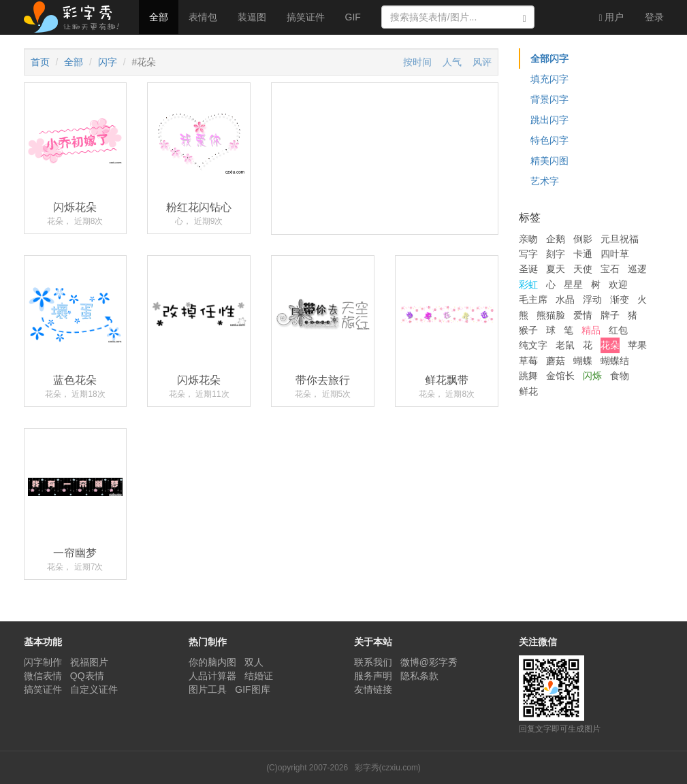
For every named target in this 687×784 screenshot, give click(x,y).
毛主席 (533, 299)
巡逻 (637, 269)
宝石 (610, 269)
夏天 (556, 269)
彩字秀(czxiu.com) (388, 768)
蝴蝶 (583, 361)
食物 (620, 376)
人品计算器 (212, 676)
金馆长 (560, 376)
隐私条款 (419, 676)
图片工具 (208, 689)
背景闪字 (549, 99)
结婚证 (259, 676)
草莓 (528, 361)
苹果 (637, 345)
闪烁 (592, 376)
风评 (482, 62)
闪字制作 (43, 662)
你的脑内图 (212, 662)
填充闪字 (549, 79)
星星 (573, 284)
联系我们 (373, 662)
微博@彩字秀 (429, 662)
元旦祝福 (620, 239)
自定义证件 (94, 689)
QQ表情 (87, 676)
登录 (654, 17)
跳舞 (528, 376)
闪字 (108, 62)
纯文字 (533, 345)
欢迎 (618, 284)
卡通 (583, 254)
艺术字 (545, 181)
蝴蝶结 (615, 361)
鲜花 (528, 391)
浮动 (592, 299)
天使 (583, 269)
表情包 (203, 17)
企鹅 (556, 239)
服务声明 (373, 676)
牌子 (610, 315)
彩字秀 (76, 17)
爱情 (583, 315)
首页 (40, 62)
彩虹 (528, 284)
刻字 (556, 254)
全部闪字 (549, 59)
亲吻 (528, 239)
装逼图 (252, 17)
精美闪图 (549, 161)
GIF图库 (252, 689)
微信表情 (43, 676)
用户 (611, 17)
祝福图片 (89, 662)
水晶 (565, 299)
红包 (618, 330)
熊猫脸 (551, 315)
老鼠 (565, 345)
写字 (528, 254)
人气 (452, 62)
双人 (254, 662)
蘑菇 (556, 361)
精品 (591, 330)
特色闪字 (549, 140)
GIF (353, 17)
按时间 (417, 62)
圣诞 (528, 269)
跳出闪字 (549, 120)
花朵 (610, 345)
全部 (159, 17)
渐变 (620, 299)
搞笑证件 (306, 17)
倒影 (583, 239)
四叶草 (615, 254)
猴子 (528, 330)
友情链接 (373, 689)
